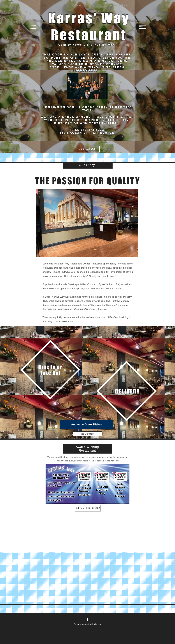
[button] (78, 4)
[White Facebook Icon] (88, 619)
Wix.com (98, 624)
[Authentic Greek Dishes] (87, 425)
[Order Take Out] (87, 149)
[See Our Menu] (88, 434)
